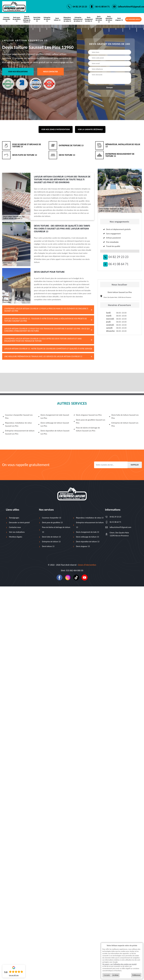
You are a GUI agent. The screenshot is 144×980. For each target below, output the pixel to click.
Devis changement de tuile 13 (89, 19)
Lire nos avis (14, 975)
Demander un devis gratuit (19, 522)
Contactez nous (15, 527)
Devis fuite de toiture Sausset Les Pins (124, 416)
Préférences (136, 975)
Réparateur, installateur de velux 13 (67, 19)
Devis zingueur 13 (119, 19)
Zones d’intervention (87, 565)
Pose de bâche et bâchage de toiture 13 (27, 19)
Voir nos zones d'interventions (56, 129)
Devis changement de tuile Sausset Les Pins (54, 416)
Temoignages (14, 518)
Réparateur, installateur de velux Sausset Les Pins (17, 424)
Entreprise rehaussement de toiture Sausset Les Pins (19, 432)
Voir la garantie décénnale (90, 129)
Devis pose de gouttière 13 (17, 19)
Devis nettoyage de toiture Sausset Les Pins (54, 424)
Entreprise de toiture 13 (47, 19)
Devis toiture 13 (57, 19)
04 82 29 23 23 (80, 7)
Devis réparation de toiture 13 (109, 19)
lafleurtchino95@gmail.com (118, 527)
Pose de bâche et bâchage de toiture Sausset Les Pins (87, 429)
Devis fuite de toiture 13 (37, 19)
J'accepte (107, 975)
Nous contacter (51, 72)
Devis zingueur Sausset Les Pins (88, 415)
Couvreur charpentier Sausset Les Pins (18, 416)
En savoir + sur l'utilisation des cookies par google (120, 964)
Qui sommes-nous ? (133, 19)
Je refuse (115, 975)
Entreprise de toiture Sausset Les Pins (124, 424)
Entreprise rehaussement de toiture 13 (78, 19)
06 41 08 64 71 (102, 7)
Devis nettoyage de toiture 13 (99, 19)
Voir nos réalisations (18, 72)
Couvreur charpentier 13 (7, 19)
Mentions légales (16, 537)
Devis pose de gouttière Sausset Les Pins (89, 421)
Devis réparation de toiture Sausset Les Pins (54, 432)
